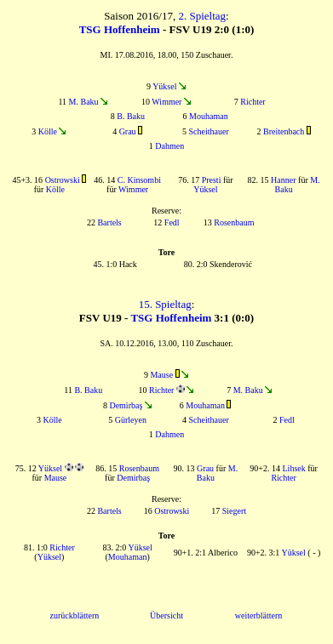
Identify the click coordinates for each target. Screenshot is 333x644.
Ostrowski (63, 180)
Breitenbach (284, 131)
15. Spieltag (165, 304)
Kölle (48, 131)
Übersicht (166, 616)
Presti (212, 180)
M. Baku (84, 102)
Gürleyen (131, 420)
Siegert (234, 511)
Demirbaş (126, 405)
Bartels (109, 222)
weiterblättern (259, 616)
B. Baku (131, 116)
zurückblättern (75, 616)
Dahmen (169, 146)
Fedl (172, 222)
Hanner (283, 180)
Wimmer (166, 102)
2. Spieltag (202, 16)
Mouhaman (209, 116)
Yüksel (164, 86)
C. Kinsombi (139, 180)
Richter (253, 102)
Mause (161, 375)
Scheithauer (209, 131)
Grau (128, 131)
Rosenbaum (234, 222)
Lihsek (294, 468)
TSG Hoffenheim (120, 29)
